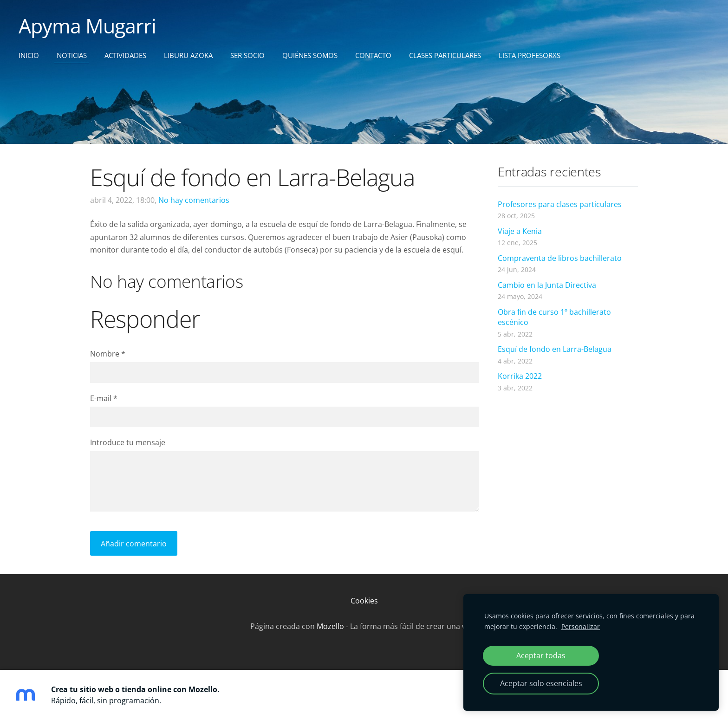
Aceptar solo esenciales (541, 683)
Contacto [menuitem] (373, 55)
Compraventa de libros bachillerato (560, 258)
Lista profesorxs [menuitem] (530, 55)
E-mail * (104, 398)
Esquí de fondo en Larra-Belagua (555, 349)
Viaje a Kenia (520, 231)
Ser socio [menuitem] (247, 55)
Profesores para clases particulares (560, 204)
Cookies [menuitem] (364, 601)
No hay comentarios (194, 200)
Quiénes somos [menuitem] (310, 55)
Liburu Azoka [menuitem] (188, 55)
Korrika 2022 (520, 376)
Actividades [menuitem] (125, 55)
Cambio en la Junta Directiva (547, 285)
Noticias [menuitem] (72, 55)
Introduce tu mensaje (128, 442)
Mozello (330, 626)
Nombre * (108, 354)
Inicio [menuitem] (29, 55)
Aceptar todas (541, 655)
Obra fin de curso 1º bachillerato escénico (554, 317)
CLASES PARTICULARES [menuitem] (445, 55)
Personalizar (581, 626)
